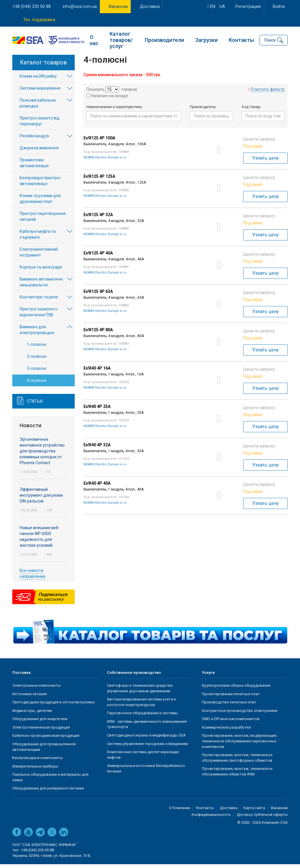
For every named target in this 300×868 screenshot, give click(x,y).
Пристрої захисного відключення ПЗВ (39, 316)
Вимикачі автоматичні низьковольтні (41, 286)
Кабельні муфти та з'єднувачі (38, 238)
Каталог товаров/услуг (121, 40)
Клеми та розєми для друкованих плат (40, 202)
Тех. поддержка (39, 20)
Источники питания (30, 698)
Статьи (35, 405)
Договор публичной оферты (262, 818)
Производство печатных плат (229, 706)
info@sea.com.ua (80, 6)
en (211, 6)
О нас (94, 40)
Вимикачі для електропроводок (37, 334)
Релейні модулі (34, 140)
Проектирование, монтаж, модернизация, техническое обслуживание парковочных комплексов (240, 745)
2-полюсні (37, 360)
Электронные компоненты (36, 689)
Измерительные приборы (35, 770)
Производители (164, 40)
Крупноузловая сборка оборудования (236, 689)
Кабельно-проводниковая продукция (46, 739)
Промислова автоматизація (34, 167)
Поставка (22, 676)
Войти (279, 6)
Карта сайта (254, 812)
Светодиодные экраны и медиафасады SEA (146, 739)
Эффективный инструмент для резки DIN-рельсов (41, 499)
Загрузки (206, 40)
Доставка (150, 6)
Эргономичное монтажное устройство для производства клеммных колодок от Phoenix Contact (42, 455)
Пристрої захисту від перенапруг (40, 125)
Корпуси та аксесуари (41, 271)
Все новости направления (33, 577)
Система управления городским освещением (147, 747)
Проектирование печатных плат (231, 698)
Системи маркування (40, 92)
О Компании (180, 812)
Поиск (270, 40)
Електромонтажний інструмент (39, 256)
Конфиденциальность (211, 818)
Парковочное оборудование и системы (142, 717)
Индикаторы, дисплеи (32, 714)
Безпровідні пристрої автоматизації (40, 184)
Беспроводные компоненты (38, 762)
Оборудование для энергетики (40, 723)
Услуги (208, 676)
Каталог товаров (43, 66)
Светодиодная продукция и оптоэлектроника (53, 706)
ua (222, 6)
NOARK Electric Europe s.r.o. (105, 161)
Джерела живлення (39, 152)
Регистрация (248, 6)
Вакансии (118, 6)
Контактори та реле (39, 301)
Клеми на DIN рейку (38, 80)
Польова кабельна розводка (38, 107)
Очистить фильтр (268, 93)
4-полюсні (37, 384)
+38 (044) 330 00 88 (31, 6)
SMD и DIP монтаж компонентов (231, 723)
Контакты (241, 40)
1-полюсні (37, 348)
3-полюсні (37, 372)
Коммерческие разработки (226, 731)
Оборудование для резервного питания (48, 792)
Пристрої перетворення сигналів (43, 220)
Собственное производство (134, 676)
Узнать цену (266, 162)
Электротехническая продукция (41, 731)
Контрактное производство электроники (240, 714)
